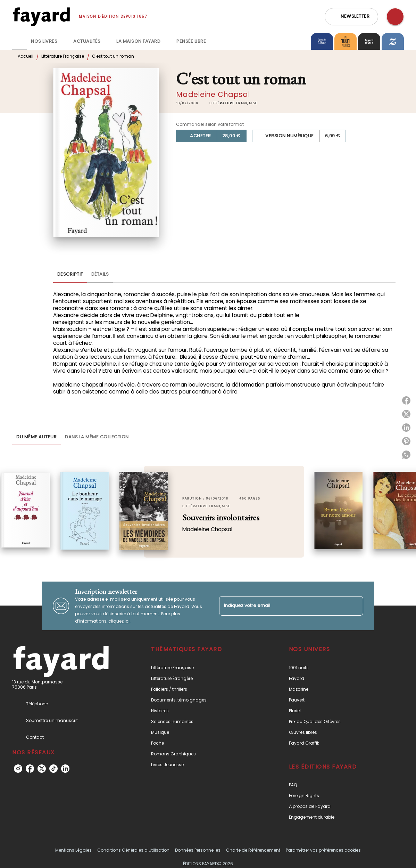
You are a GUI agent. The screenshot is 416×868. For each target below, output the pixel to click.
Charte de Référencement (253, 850)
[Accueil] (41, 17)
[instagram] (18, 769)
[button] (351, 17)
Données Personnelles (198, 850)
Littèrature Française (63, 56)
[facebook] (30, 769)
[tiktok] (53, 769)
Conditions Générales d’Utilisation (133, 850)
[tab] (19, 41)
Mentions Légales (73, 850)
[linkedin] (65, 769)
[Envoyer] (355, 606)
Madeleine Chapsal (213, 94)
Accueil (26, 56)
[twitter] (42, 769)
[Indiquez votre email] (282, 606)
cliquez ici (119, 621)
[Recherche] (395, 17)
